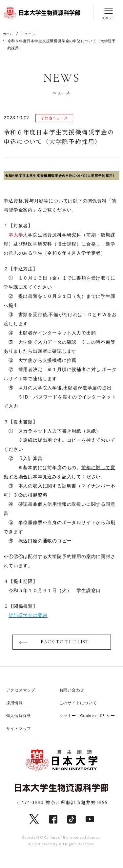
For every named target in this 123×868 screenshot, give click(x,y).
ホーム (8, 34)
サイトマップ (20, 738)
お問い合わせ (73, 691)
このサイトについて (80, 704)
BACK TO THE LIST (65, 643)
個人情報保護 (20, 717)
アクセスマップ (22, 691)
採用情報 (15, 704)
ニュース (30, 34)
